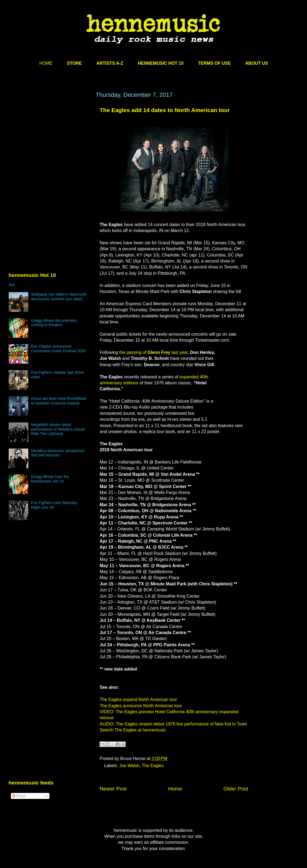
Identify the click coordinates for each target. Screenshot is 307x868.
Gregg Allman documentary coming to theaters (54, 323)
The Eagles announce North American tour (141, 706)
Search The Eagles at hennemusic (133, 730)
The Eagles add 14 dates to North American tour (165, 110)
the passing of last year (154, 352)
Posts (19, 796)
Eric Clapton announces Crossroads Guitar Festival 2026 (58, 349)
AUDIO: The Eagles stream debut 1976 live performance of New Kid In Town (173, 724)
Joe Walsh (129, 766)
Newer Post (113, 789)
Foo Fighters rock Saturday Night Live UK (54, 505)
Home (175, 789)
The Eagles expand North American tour (139, 699)
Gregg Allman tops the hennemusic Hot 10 (50, 479)
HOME (46, 63)
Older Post (236, 789)
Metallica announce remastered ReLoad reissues (58, 453)
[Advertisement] (49, 143)
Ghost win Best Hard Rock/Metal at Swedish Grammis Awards (58, 401)
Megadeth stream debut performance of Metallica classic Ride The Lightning (58, 429)
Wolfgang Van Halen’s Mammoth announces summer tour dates (59, 297)
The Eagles (153, 766)
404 (12, 285)
